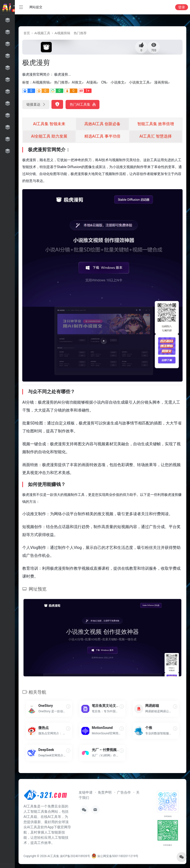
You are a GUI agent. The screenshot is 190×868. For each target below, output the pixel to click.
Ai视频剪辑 (63, 33)
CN (104, 82)
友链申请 (86, 792)
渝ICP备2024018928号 (75, 856)
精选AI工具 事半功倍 (103, 136)
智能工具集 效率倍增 (156, 124)
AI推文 (77, 82)
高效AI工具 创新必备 (103, 124)
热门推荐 (80, 33)
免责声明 (105, 792)
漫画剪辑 (161, 82)
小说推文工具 (139, 82)
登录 (182, 7)
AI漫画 (91, 82)
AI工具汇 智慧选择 (156, 136)
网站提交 (36, 7)
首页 (27, 33)
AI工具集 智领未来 (49, 124)
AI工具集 (53, 856)
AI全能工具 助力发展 (49, 136)
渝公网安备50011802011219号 (115, 856)
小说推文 (118, 82)
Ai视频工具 (42, 33)
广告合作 (124, 792)
